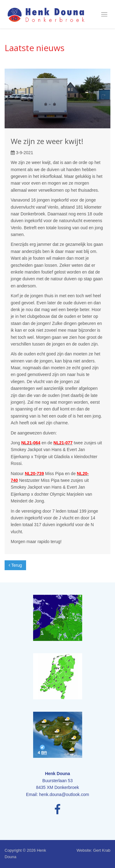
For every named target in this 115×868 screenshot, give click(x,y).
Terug (15, 565)
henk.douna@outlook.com (64, 794)
